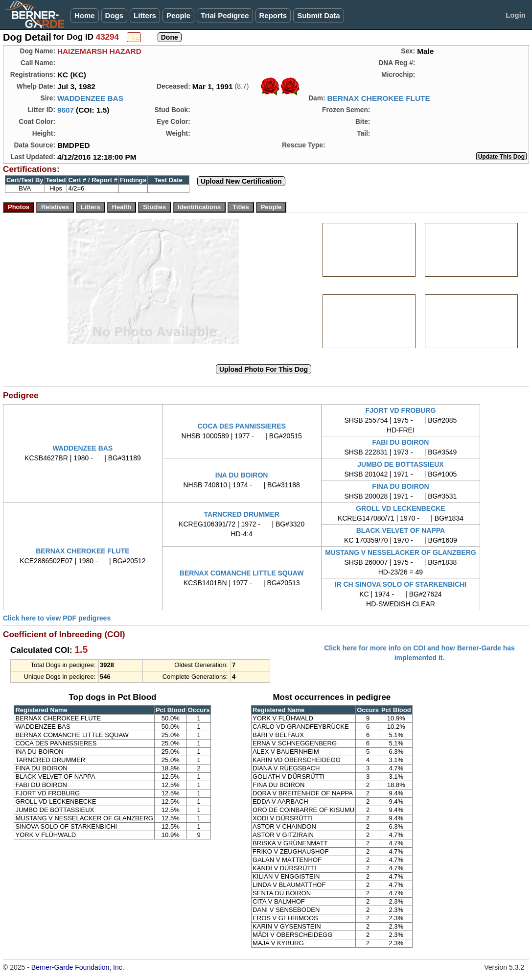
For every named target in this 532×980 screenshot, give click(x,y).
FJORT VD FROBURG (400, 410)
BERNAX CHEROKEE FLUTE (378, 98)
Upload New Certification (241, 181)
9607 (66, 110)
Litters (145, 15)
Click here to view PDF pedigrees (57, 618)
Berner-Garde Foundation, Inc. (78, 967)
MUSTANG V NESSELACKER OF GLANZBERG (401, 552)
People (178, 15)
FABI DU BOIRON (400, 442)
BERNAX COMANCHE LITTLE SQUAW (242, 573)
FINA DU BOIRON (400, 486)
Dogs (115, 15)
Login (516, 15)
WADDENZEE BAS (90, 98)
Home (85, 15)
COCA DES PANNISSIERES (241, 426)
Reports (273, 15)
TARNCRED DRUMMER (242, 514)
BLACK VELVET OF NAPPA (401, 530)
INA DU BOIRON (242, 475)
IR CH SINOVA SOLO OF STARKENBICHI (401, 584)
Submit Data (319, 15)
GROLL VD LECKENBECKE (401, 508)
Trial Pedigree (225, 15)
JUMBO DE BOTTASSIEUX (400, 464)
